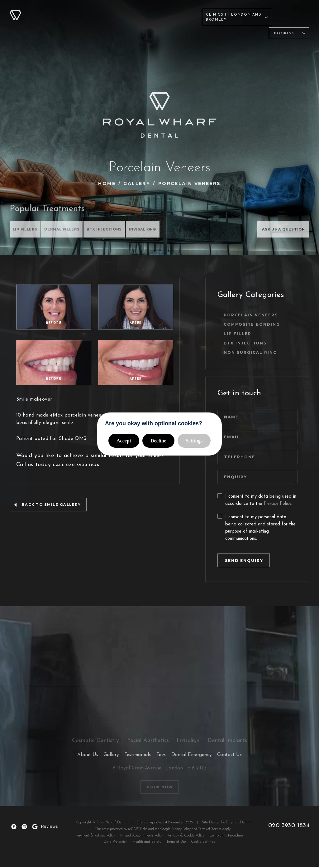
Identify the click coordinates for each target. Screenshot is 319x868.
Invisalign (209, 33)
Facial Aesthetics (171, 33)
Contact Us (181, 12)
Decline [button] (158, 441)
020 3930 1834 (289, 826)
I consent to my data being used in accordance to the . (257, 500)
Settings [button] (194, 441)
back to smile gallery (52, 511)
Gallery (98, 12)
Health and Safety (147, 843)
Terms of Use (176, 843)
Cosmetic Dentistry (122, 33)
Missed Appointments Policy (142, 836)
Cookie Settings (203, 843)
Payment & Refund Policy (96, 836)
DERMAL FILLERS (67, 231)
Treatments (69, 12)
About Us (38, 12)
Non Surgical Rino (254, 352)
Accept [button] (124, 441)
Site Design (211, 823)
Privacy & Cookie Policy (186, 836)
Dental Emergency (192, 758)
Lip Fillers (26, 231)
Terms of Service (210, 830)
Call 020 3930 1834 (76, 471)
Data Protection (116, 843)
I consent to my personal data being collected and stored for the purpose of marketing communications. (257, 527)
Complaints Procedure (226, 836)
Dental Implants (245, 33)
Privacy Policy (278, 503)
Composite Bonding (255, 323)
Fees (156, 12)
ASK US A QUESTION (280, 231)
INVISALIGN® (156, 231)
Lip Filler (241, 332)
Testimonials (129, 12)
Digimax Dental (239, 823)
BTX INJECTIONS (114, 231)
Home (107, 183)
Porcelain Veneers (254, 313)
